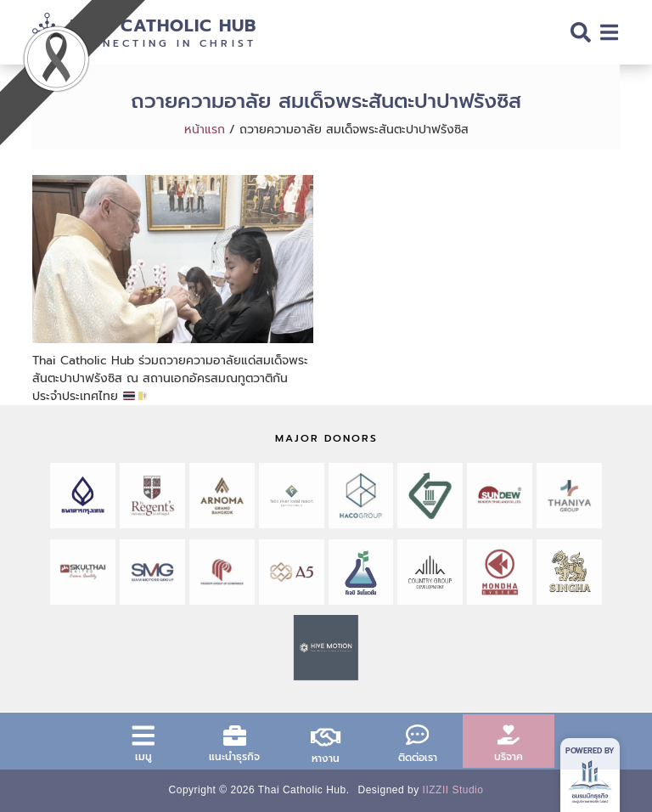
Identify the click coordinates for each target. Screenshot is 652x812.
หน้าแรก (205, 130)
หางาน (326, 758)
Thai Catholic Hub (163, 25)
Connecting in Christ (163, 43)
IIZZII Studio (453, 790)
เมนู (143, 757)
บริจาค (509, 757)
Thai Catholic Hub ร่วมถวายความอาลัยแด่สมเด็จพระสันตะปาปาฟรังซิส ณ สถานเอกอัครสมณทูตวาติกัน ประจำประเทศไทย (170, 378)
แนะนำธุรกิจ (234, 757)
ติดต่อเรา (418, 758)
